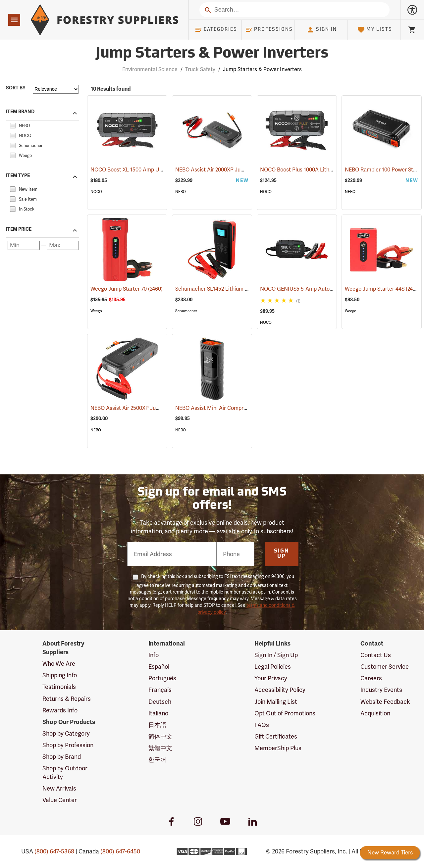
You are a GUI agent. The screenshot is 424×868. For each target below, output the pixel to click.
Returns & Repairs (67, 699)
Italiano (158, 713)
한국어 (157, 760)
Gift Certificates (276, 736)
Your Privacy (271, 678)
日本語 (157, 725)
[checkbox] (13, 125)
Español (159, 667)
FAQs (262, 725)
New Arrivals (59, 788)
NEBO (181, 192)
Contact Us (376, 655)
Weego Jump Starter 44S (383, 289)
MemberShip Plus (278, 748)
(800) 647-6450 (120, 851)
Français (160, 690)
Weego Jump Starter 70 (127, 289)
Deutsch (160, 702)
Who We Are (59, 664)
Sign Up (282, 554)
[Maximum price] (63, 245)
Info (154, 655)
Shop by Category (66, 733)
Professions (269, 30)
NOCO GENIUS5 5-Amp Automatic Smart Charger (328, 289)
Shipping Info (60, 675)
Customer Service (385, 667)
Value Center (60, 800)
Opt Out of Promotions (285, 713)
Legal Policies (273, 667)
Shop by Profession (68, 745)
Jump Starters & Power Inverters (262, 69)
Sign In (322, 30)
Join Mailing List (276, 702)
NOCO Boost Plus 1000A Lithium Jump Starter (323, 170)
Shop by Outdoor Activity (65, 772)
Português (162, 678)
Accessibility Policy (280, 690)
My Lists (375, 30)
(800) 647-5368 (54, 851)
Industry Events (381, 690)
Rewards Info (60, 710)
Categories (216, 30)
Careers (371, 678)
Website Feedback (385, 702)
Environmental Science (150, 69)
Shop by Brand (62, 757)
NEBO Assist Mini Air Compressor (224, 408)
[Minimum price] (24, 245)
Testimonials (59, 687)
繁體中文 (160, 748)
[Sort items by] (56, 89)
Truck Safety (200, 69)
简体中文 (160, 736)
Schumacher (186, 311)
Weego (96, 311)
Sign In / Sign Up (276, 655)
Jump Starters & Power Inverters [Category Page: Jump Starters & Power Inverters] (212, 54)
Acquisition (375, 713)
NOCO (96, 192)
